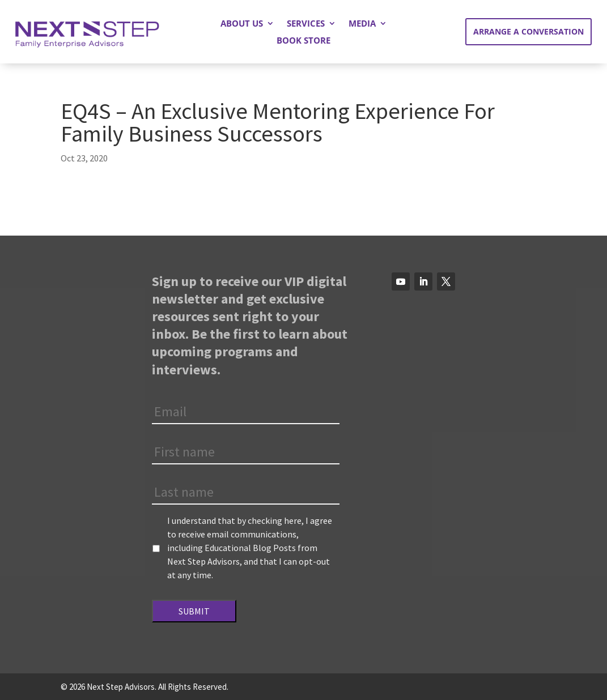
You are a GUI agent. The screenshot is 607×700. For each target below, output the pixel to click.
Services (306, 24)
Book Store (303, 41)
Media (362, 24)
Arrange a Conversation (529, 31)
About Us (242, 24)
